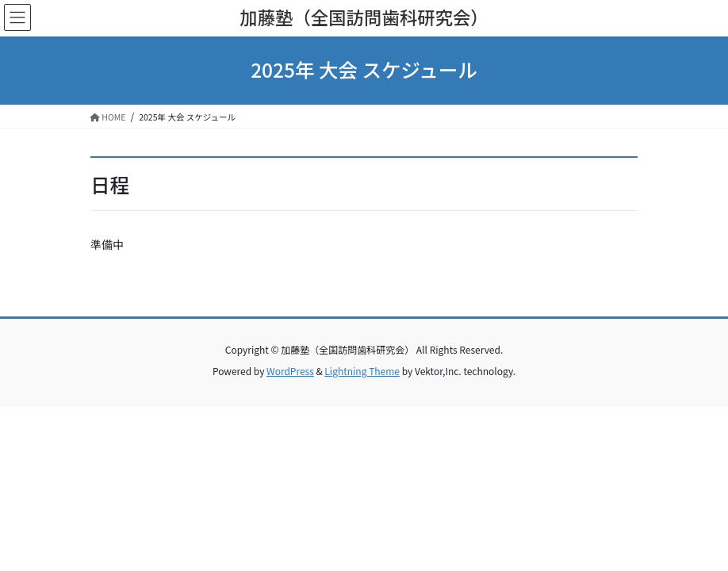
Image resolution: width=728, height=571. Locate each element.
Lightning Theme (362, 371)
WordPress (290, 371)
